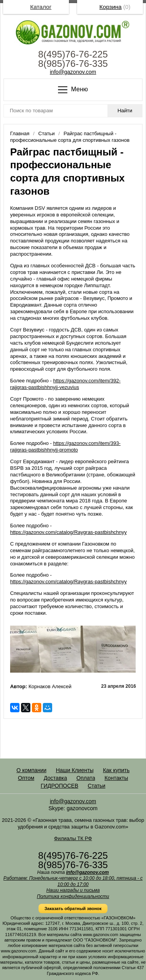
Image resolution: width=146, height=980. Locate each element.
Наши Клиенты (75, 770)
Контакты (116, 778)
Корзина (110, 7)
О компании (31, 770)
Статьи (96, 786)
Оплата (86, 778)
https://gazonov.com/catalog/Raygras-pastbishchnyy (69, 532)
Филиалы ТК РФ (73, 838)
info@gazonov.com (73, 72)
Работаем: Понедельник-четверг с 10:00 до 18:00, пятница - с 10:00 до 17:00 (73, 881)
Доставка (55, 778)
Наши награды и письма (73, 890)
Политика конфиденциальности (73, 896)
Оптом (26, 778)
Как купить (116, 770)
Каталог (41, 7)
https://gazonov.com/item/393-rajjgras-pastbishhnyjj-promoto (65, 446)
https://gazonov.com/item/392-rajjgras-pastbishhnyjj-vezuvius (65, 384)
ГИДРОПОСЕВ (59, 786)
